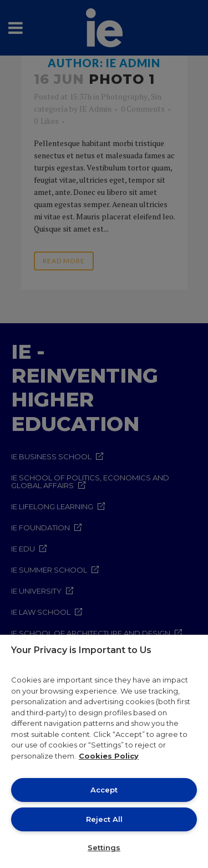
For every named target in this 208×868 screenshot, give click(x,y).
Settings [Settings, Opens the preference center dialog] (104, 847)
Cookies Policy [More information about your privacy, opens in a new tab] (109, 756)
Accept (104, 790)
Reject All (104, 819)
